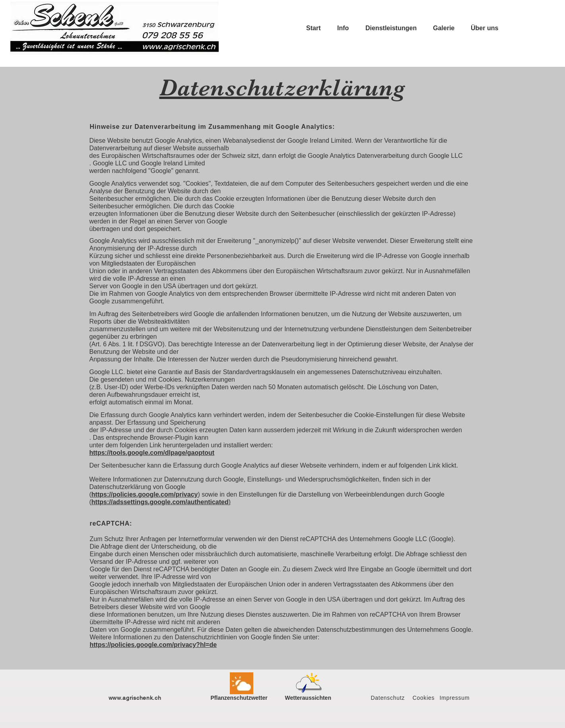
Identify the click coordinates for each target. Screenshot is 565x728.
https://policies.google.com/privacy (145, 494)
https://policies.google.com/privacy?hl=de (153, 645)
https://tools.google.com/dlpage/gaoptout (152, 453)
